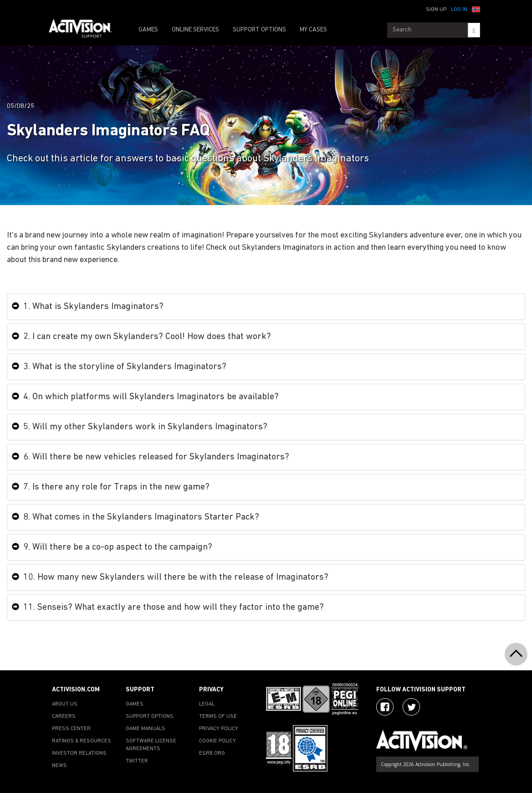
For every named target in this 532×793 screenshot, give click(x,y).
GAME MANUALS (146, 729)
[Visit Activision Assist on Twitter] (411, 707)
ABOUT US (65, 704)
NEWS (59, 766)
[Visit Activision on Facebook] (385, 707)
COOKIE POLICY (217, 741)
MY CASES (313, 30)
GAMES (148, 30)
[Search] (474, 30)
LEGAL (207, 704)
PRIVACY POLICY (219, 729)
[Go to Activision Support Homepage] (85, 30)
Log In (459, 10)
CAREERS (64, 716)
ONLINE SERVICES (195, 30)
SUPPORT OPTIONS (259, 30)
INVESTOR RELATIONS (79, 753)
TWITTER (137, 761)
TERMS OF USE (218, 716)
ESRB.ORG (212, 753)
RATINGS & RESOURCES (82, 741)
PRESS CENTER (71, 729)
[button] (476, 9)
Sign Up (436, 10)
